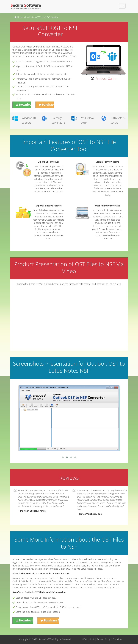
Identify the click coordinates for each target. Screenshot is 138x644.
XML (92, 639)
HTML (85, 639)
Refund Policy (103, 639)
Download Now (25, 104)
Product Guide (106, 79)
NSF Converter (35, 47)
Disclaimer (118, 639)
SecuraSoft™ (45, 639)
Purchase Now (48, 104)
